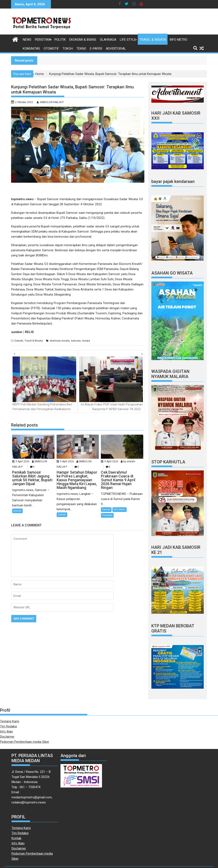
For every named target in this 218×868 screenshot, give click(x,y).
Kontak (16, 838)
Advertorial (116, 49)
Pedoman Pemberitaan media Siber (25, 742)
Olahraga (108, 40)
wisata (86, 341)
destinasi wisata (60, 341)
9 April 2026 (22, 461)
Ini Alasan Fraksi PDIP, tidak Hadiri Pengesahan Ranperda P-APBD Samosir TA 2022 (111, 384)
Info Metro (178, 40)
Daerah (19, 341)
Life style (128, 40)
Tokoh (68, 49)
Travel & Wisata (153, 40)
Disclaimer (7, 737)
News (27, 40)
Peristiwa (43, 40)
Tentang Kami (10, 721)
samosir (76, 341)
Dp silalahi (129, 461)
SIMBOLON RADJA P (52, 102)
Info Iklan (6, 731)
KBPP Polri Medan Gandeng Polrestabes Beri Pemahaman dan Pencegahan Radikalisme (44, 384)
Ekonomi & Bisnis (83, 40)
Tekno (81, 49)
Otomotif (51, 49)
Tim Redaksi (9, 726)
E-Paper (96, 49)
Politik (60, 40)
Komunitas (31, 49)
